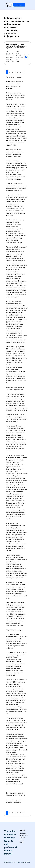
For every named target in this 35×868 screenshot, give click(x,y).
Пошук (19, 5)
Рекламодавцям (24, 835)
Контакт (22, 842)
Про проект (23, 833)
